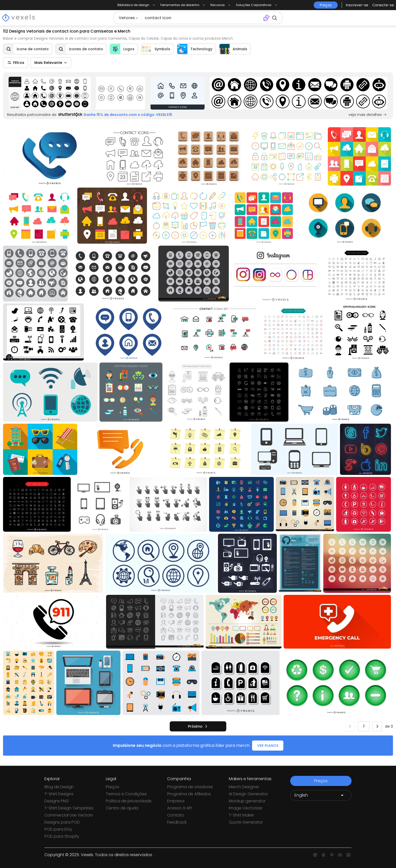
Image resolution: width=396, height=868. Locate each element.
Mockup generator (247, 801)
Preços (113, 787)
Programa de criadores (190, 787)
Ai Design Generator (248, 794)
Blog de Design (59, 787)
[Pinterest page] (332, 855)
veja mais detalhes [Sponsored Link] (368, 115)
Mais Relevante (51, 63)
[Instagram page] (315, 855)
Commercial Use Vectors (69, 815)
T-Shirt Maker (241, 815)
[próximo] (198, 726)
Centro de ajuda (122, 808)
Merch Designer (244, 787)
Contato (176, 815)
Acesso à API (180, 808)
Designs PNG (57, 801)
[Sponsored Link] (50, 93)
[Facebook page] (323, 855)
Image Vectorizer (246, 808)
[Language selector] (321, 795)
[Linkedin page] (348, 855)
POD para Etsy (58, 829)
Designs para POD (62, 822)
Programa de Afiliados (189, 794)
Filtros (16, 63)
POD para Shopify (62, 836)
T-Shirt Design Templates (69, 808)
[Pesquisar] (202, 18)
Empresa (176, 801)
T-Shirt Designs (59, 794)
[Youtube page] (340, 855)
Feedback (177, 822)
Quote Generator (246, 822)
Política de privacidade (129, 801)
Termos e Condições (126, 794)
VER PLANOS (268, 746)
